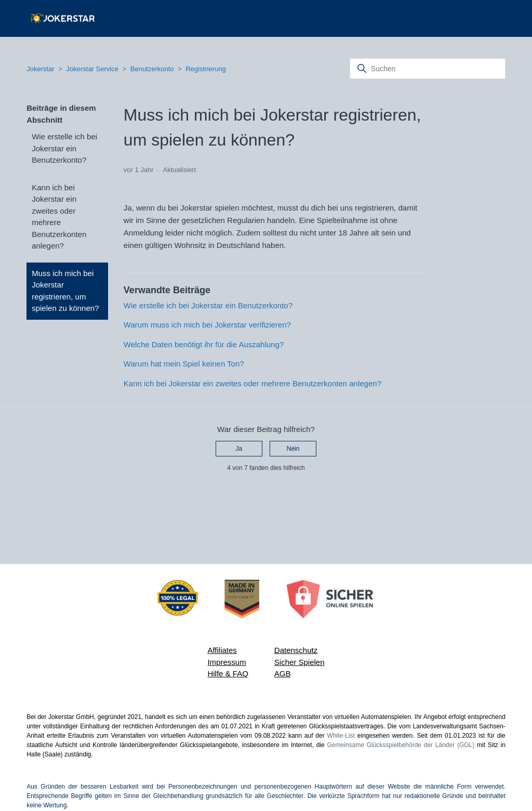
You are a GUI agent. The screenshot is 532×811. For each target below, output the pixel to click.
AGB (283, 673)
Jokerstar (41, 69)
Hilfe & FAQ (228, 673)
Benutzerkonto (152, 69)
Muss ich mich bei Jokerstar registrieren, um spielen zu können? (65, 291)
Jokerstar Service (92, 69)
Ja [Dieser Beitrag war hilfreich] (239, 449)
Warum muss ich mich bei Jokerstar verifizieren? (207, 325)
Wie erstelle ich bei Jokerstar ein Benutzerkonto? (64, 148)
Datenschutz (296, 650)
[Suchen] (428, 69)
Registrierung (205, 69)
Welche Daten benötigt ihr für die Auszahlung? (204, 344)
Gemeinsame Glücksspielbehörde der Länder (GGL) (401, 745)
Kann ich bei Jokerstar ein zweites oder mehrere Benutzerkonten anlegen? (59, 217)
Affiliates (222, 650)
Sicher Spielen (300, 662)
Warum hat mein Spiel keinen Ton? (184, 364)
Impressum (227, 662)
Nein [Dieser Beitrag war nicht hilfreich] (293, 449)
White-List (341, 736)
